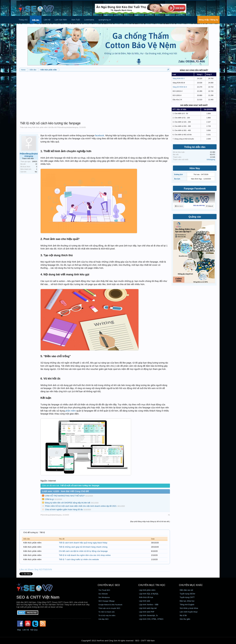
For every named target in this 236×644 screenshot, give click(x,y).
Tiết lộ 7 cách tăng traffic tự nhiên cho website (79, 559)
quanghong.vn (105, 20)
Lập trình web (145, 601)
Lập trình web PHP (147, 612)
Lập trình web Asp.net (148, 608)
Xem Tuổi (76, 20)
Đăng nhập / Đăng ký (208, 20)
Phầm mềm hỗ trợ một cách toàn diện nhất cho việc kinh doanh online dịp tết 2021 (81, 506)
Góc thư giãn (185, 619)
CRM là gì (49, 499)
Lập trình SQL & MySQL (149, 594)
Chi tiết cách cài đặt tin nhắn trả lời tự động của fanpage (83, 551)
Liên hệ (47, 20)
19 (36, 164)
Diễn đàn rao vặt (186, 590)
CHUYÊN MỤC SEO (109, 585)
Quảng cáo (195, 217)
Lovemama (89, 20)
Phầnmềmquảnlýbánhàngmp (68, 127)
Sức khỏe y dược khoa (189, 608)
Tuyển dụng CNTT (187, 597)
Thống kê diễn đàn (195, 147)
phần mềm (71, 411)
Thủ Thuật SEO (104, 590)
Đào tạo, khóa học (187, 601)
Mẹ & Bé (183, 615)
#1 (169, 515)
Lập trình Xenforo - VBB (149, 605)
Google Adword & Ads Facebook (110, 605)
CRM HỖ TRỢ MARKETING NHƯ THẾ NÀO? (65, 496)
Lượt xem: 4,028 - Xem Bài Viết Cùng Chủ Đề (65, 491)
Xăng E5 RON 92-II (180, 87)
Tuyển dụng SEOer (187, 594)
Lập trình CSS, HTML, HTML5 (151, 619)
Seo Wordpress (104, 597)
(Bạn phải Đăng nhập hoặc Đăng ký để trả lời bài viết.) (150, 521)
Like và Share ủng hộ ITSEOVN (36, 569)
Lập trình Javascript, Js (148, 615)
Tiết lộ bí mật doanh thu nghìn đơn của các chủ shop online (85, 555)
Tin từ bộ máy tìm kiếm (107, 615)
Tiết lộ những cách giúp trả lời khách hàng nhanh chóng (83, 547)
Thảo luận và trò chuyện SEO (109, 608)
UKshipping (211, 159)
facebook (100, 135)
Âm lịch (177, 179)
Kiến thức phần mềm (40, 127)
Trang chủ (23, 20)
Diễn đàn (36, 20)
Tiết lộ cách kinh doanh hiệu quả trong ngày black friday (83, 543)
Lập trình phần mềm (147, 590)
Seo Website (103, 594)
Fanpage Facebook (195, 189)
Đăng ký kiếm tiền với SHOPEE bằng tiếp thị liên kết (68, 503)
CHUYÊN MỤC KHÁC (191, 585)
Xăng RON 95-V (179, 78)
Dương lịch (178, 174)
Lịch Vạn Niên (61, 20)
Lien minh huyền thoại (189, 612)
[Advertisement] (95, 95)
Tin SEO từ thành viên (107, 612)
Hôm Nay (195, 168)
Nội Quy (34, 630)
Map (19, 630)
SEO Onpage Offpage (106, 601)
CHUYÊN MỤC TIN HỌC (152, 585)
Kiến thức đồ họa (146, 597)
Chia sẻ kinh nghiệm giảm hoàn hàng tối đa (64, 509)
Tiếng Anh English (187, 605)
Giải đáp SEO (103, 619)
